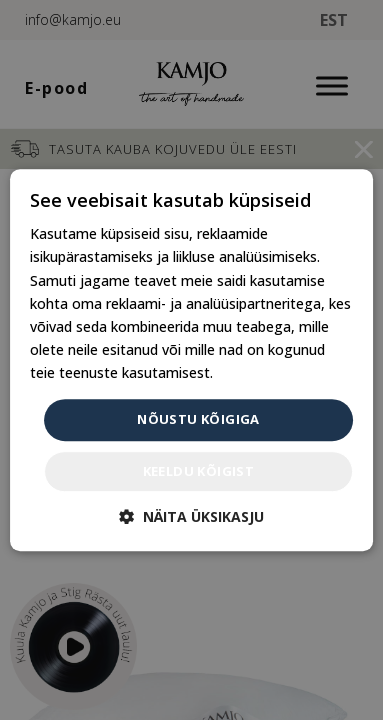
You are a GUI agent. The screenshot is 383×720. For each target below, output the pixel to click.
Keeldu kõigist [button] (199, 471)
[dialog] (192, 360)
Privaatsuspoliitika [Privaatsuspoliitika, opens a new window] (276, 372)
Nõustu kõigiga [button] (198, 419)
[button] (191, 516)
